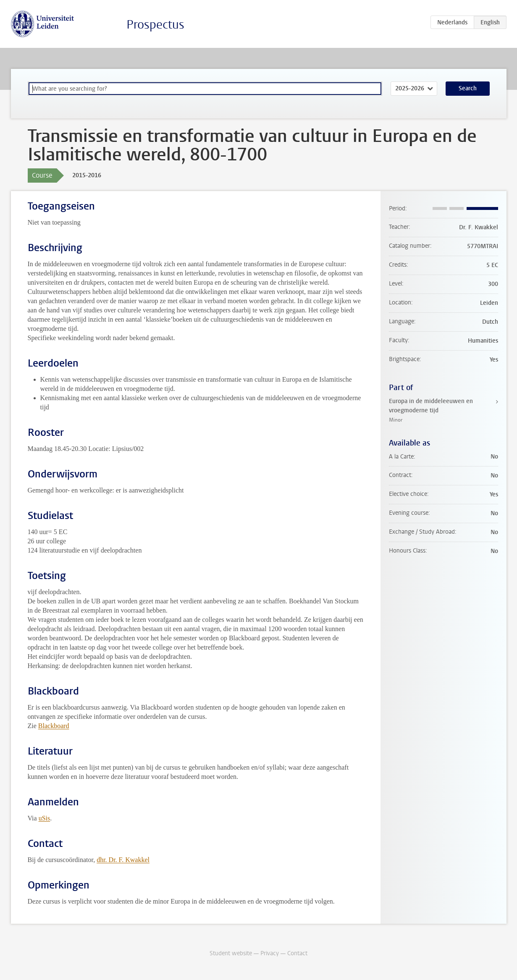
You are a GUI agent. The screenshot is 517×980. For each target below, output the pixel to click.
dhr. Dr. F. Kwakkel (123, 860)
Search (468, 88)
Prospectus (155, 25)
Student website (231, 953)
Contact (297, 953)
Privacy (270, 953)
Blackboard (54, 726)
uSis (45, 818)
